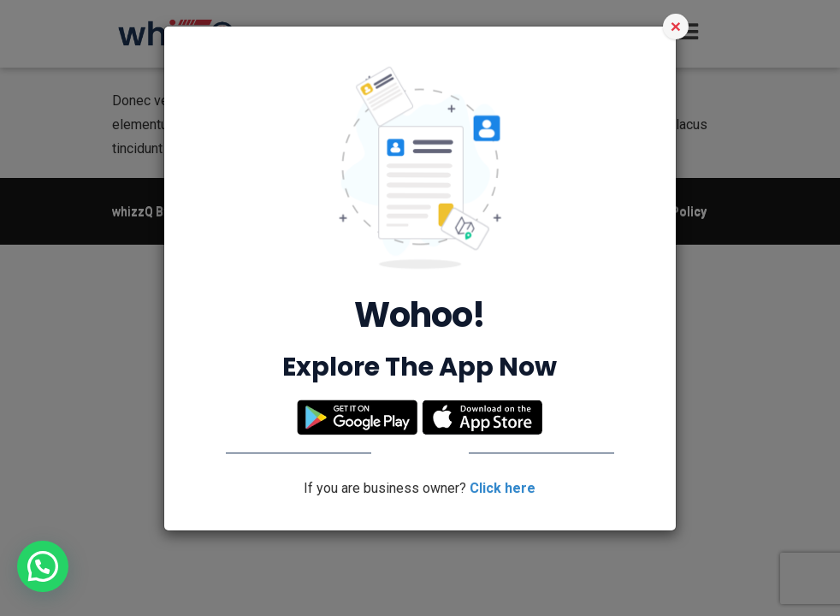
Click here (503, 488)
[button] (43, 566)
